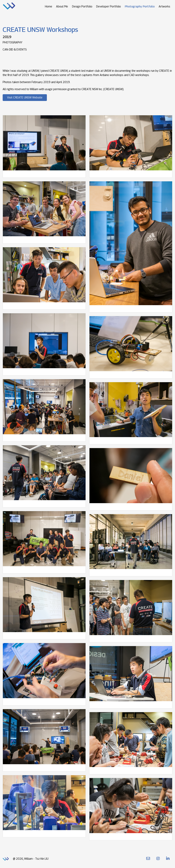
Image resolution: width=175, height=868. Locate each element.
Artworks (164, 6)
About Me (62, 6)
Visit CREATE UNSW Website (25, 97)
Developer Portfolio (109, 6)
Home (49, 6)
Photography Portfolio (140, 6)
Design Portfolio (82, 6)
